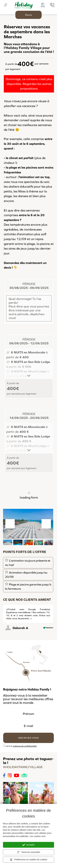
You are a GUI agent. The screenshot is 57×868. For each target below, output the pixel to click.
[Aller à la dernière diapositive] (10, 524)
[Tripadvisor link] (24, 775)
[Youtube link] (17, 775)
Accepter (28, 845)
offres (49, 699)
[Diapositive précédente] (46, 600)
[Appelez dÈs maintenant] (52, 5)
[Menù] (6, 5)
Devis (29, 15)
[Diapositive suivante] (46, 524)
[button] (8, 542)
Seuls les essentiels (28, 852)
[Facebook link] (4, 775)
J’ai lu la (21, 746)
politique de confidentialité (25, 746)
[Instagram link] (10, 775)
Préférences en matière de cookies (28, 860)
